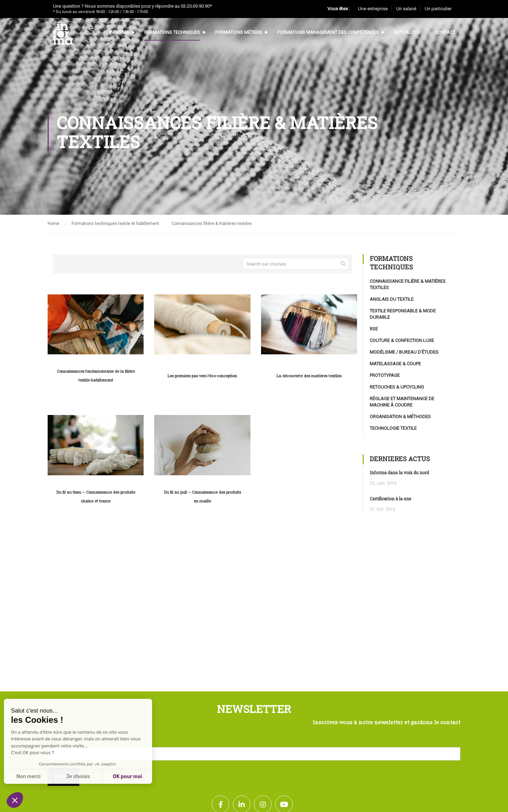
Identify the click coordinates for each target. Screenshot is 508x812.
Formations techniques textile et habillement (115, 224)
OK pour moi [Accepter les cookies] (74, 777)
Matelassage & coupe (395, 364)
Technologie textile (393, 428)
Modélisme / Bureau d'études (404, 352)
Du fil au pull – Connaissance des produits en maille (202, 496)
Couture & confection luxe (402, 340)
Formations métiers (239, 32)
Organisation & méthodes (400, 417)
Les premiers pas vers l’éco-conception (202, 376)
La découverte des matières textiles (309, 376)
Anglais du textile (392, 299)
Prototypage (385, 375)
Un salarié (406, 9)
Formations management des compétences (328, 32)
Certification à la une (390, 499)
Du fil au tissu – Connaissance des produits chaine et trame (96, 496)
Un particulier (438, 9)
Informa (119, 32)
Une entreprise (373, 9)
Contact (445, 32)
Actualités (407, 32)
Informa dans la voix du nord (399, 472)
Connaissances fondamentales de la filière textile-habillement (96, 376)
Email (56, 742)
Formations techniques (172, 32)
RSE (374, 329)
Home (53, 224)
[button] (15, 800)
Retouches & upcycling (397, 387)
